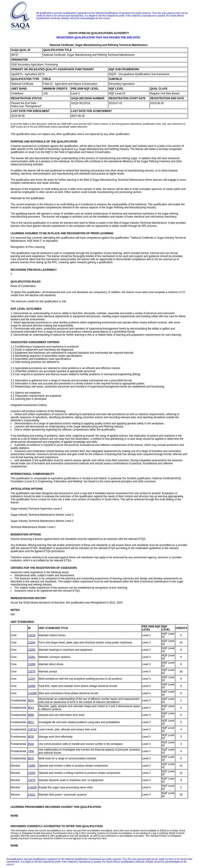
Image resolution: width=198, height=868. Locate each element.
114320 (32, 787)
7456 (31, 751)
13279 (32, 780)
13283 (32, 650)
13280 (32, 664)
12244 (32, 643)
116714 (32, 729)
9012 (31, 722)
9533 (31, 744)
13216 (32, 635)
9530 (31, 737)
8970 (31, 758)
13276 (32, 672)
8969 (31, 715)
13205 (32, 766)
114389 (32, 693)
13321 (32, 795)
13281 (32, 657)
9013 (31, 708)
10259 (32, 686)
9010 (31, 701)
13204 (32, 773)
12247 (32, 679)
